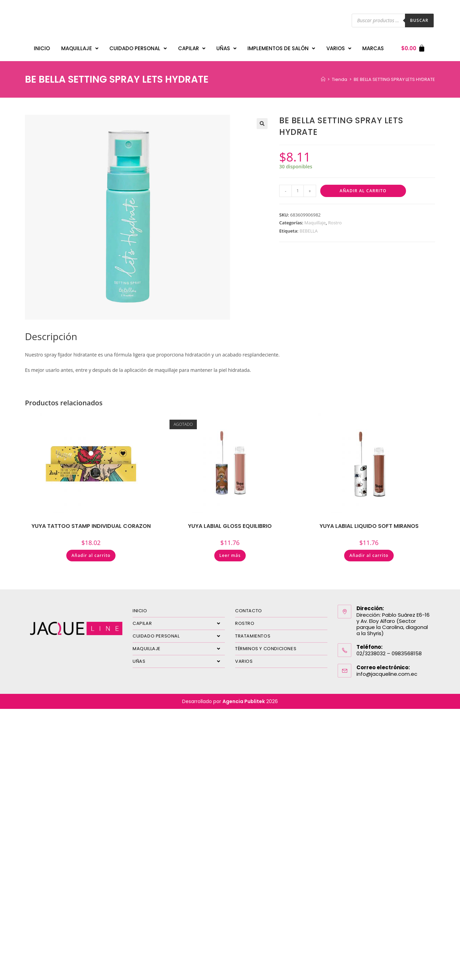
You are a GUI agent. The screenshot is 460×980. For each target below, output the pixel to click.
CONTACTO (249, 607)
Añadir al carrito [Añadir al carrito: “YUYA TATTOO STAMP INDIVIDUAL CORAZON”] (91, 552)
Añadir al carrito (363, 187)
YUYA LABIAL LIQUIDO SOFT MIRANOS (369, 523)
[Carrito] (413, 47)
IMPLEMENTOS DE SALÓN (281, 47)
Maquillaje (315, 219)
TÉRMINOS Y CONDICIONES (266, 645)
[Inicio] (323, 76)
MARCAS (373, 47)
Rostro (335, 219)
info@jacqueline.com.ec (387, 670)
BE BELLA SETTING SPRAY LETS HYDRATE (394, 76)
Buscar (419, 20)
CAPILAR (192, 47)
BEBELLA (308, 227)
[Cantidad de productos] (298, 187)
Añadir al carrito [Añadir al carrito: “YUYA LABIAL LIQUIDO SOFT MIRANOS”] (369, 552)
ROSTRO (245, 620)
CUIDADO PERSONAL (138, 47)
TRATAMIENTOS (253, 633)
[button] (262, 120)
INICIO (42, 47)
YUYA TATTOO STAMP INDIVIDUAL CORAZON (91, 523)
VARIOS (339, 47)
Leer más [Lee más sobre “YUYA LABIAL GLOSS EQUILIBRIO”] (230, 552)
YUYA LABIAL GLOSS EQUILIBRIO (230, 523)
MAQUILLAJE (80, 47)
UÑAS (226, 47)
